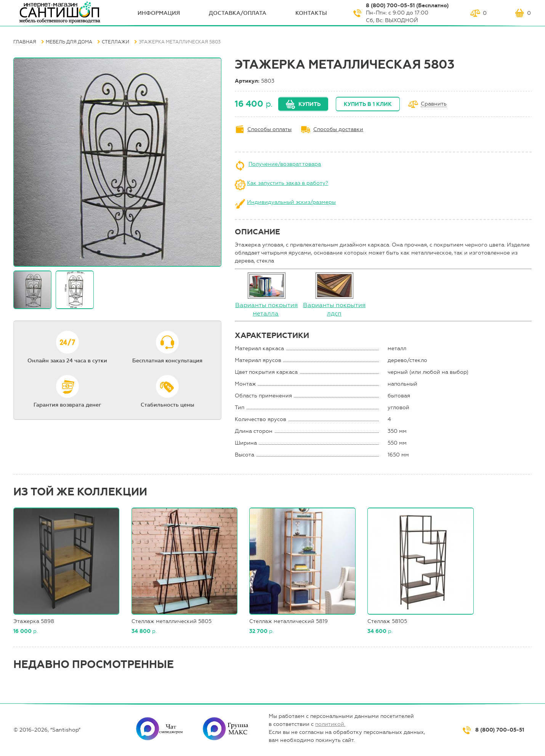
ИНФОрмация (159, 13)
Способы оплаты (269, 129)
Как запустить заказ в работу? (288, 183)
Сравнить (434, 104)
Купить (309, 104)
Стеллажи (115, 42)
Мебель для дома (69, 42)
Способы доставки (338, 129)
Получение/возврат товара (285, 164)
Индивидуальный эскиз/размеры (291, 202)
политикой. (330, 724)
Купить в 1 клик (368, 104)
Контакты (311, 13)
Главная (25, 42)
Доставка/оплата (238, 13)
